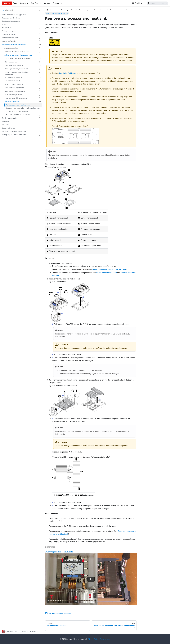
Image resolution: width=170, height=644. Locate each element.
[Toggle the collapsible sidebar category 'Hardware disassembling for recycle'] (40, 131)
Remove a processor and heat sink (18, 105)
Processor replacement (13, 102)
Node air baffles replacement (14, 88)
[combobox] (6, 10)
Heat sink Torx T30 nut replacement (18, 115)
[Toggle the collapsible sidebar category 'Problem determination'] (40, 118)
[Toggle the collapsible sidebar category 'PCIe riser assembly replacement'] (40, 98)
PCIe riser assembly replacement (16, 98)
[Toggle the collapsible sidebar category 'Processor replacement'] (40, 102)
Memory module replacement (15, 84)
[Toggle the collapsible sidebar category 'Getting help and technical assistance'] (40, 135)
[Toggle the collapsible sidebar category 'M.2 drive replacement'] (40, 81)
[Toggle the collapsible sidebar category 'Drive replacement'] (40, 62)
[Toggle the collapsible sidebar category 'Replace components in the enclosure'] (40, 52)
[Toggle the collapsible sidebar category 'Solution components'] (40, 34)
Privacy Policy (93, 639)
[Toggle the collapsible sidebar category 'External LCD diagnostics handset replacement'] (40, 73)
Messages (6, 121)
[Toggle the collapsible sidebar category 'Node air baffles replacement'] (40, 88)
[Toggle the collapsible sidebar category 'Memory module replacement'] (40, 84)
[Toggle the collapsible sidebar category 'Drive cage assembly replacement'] (40, 69)
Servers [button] (23, 3)
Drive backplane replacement (15, 65)
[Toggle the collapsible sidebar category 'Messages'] (40, 122)
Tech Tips (5, 125)
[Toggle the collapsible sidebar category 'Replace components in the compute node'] (40, 55)
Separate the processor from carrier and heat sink (23, 108)
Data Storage (36, 3)
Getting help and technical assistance (15, 135)
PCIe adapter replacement (14, 95)
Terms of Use (105, 639)
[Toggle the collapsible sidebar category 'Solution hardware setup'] (40, 38)
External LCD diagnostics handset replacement (16, 73)
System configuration (9, 41)
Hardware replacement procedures (14, 45)
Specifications (7, 28)
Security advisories (9, 128)
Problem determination (10, 118)
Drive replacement (11, 62)
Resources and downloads (11, 18)
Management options (9, 31)
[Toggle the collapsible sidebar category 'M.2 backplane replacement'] (40, 77)
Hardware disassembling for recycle (14, 131)
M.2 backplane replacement (14, 77)
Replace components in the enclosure (16, 52)
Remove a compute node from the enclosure (109, 269)
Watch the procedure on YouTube (59, 552)
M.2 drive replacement (12, 81)
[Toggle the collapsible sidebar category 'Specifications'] (40, 28)
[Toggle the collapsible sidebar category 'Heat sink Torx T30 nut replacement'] (40, 115)
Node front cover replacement (15, 91)
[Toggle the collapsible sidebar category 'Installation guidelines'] (40, 48)
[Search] (157, 3)
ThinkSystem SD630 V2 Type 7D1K (14, 15)
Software (47, 3)
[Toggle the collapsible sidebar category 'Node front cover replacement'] (40, 91)
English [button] (136, 3)
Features (5, 24)
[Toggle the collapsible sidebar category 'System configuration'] (40, 41)
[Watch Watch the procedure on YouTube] (91, 579)
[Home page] (47, 10)
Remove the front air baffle (107, 273)
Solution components (9, 34)
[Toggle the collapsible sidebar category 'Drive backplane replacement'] (40, 65)
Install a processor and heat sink (17, 111)
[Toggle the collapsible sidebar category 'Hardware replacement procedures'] (40, 45)
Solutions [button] (56, 3)
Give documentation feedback (58, 614)
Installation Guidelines (68, 73)
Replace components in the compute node (18, 55)
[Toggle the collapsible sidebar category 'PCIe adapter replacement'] (40, 95)
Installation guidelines (11, 48)
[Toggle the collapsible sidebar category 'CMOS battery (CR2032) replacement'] (40, 59)
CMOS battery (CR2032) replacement (17, 58)
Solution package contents (11, 21)
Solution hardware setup (10, 38)
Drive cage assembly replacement (16, 69)
